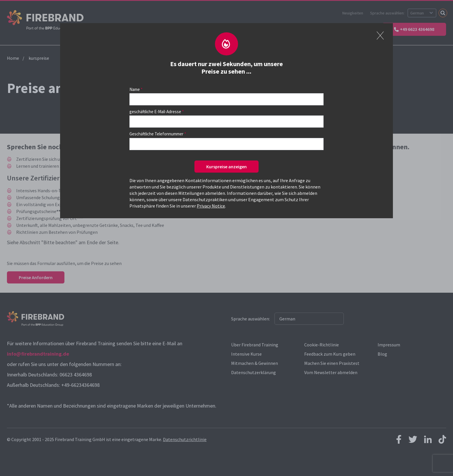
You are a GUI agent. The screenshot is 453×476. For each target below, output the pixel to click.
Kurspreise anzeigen (226, 167)
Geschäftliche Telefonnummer (156, 134)
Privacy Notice (211, 206)
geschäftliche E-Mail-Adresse (155, 112)
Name (135, 89)
